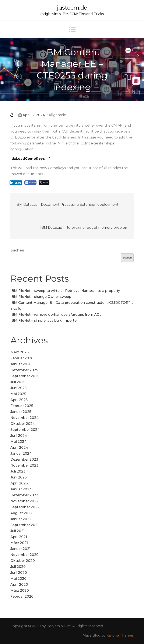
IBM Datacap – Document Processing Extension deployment (67, 205)
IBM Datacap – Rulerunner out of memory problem (84, 228)
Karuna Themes (120, 635)
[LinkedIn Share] (16, 183)
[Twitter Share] (44, 183)
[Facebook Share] (31, 183)
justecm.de (72, 8)
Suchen (17, 250)
